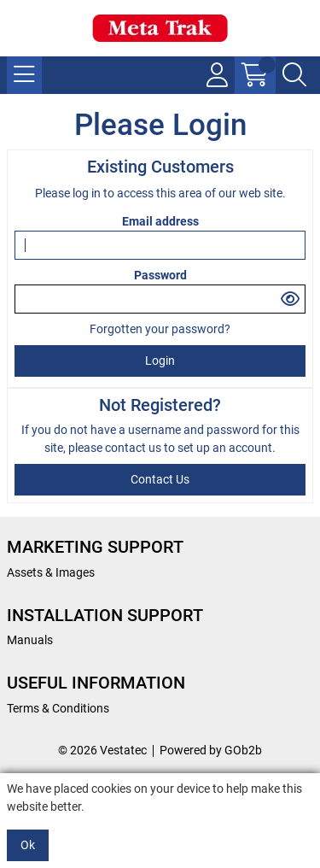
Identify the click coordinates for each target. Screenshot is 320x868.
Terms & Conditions (58, 708)
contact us (134, 448)
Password (160, 275)
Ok (28, 845)
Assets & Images (51, 572)
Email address (160, 221)
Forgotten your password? (160, 329)
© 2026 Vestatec (102, 750)
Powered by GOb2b (211, 750)
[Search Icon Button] (294, 75)
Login (160, 361)
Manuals (30, 640)
